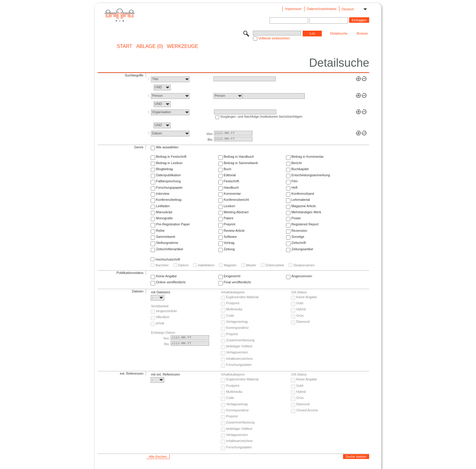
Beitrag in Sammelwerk (241, 163)
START (125, 46)
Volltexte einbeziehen (274, 38)
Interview (163, 194)
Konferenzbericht (236, 200)
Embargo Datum (163, 332)
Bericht (297, 163)
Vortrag (229, 243)
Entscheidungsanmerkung (311, 175)
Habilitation (206, 265)
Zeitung (229, 249)
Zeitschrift (299, 243)
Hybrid (301, 309)
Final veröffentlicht (237, 282)
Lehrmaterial (301, 200)
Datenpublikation (168, 175)
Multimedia (234, 309)
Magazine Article (304, 206)
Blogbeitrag (165, 169)
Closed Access (307, 410)
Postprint (233, 303)
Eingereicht (232, 276)
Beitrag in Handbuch (239, 157)
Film (295, 181)
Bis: (210, 140)
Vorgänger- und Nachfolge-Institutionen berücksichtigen (261, 116)
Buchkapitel (300, 169)
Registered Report (305, 224)
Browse (362, 33)
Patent (229, 218)
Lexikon (229, 206)
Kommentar (232, 194)
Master (251, 265)
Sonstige (298, 237)
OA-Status (299, 292)
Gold (300, 303)
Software (230, 237)
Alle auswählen (167, 147)
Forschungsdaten (239, 365)
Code (230, 315)
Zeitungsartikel (302, 249)
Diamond (303, 322)
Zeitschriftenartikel (170, 249)
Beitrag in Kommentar (308, 157)
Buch (228, 169)
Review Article (234, 231)
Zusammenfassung (240, 340)
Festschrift (231, 181)
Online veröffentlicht (171, 282)
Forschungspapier (169, 187)
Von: (210, 134)
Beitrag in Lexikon (169, 163)
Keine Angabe (167, 276)
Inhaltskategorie (233, 292)
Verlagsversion (237, 352)
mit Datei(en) (160, 292)
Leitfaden (163, 206)
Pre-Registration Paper (173, 224)
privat (160, 323)
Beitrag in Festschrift (171, 157)
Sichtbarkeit (160, 306)
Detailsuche (339, 33)
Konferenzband (303, 194)
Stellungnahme (167, 243)
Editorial (230, 175)
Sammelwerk (166, 237)
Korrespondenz (238, 328)
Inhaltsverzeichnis (239, 359)
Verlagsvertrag (237, 322)
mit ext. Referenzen (165, 374)
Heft (294, 187)
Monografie (164, 218)
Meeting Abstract (236, 212)
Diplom (183, 265)
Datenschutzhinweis (322, 9)
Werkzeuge (183, 46)
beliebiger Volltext (239, 346)
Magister (230, 265)
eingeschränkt (167, 311)
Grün (300, 315)
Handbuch (231, 187)
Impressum (293, 9)
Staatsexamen (304, 265)
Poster (296, 218)
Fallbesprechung (168, 181)
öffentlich (163, 317)
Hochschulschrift (168, 259)
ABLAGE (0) (150, 46)
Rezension (299, 231)
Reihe (160, 231)
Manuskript (164, 212)
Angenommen (302, 276)
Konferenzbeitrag (169, 200)
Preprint (230, 224)
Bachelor (162, 265)
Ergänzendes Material (242, 297)
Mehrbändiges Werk (306, 212)
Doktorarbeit (275, 265)
